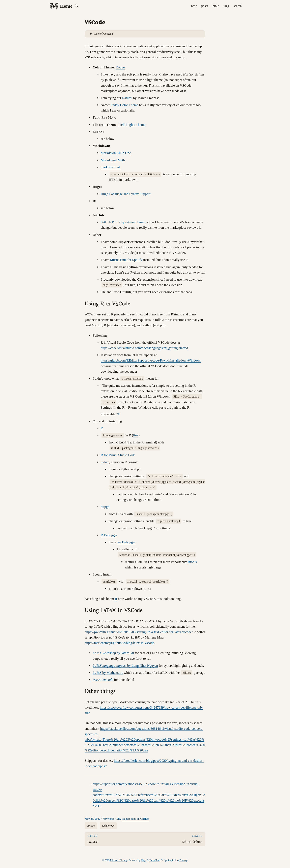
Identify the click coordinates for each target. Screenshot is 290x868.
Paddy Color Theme (125, 105)
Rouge (120, 67)
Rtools (192, 562)
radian (105, 462)
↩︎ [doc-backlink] (99, 806)
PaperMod (154, 860)
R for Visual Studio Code (118, 455)
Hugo (144, 860)
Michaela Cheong (119, 860)
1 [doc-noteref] (119, 413)
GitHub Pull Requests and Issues (123, 222)
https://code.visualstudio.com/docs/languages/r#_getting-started (144, 348)
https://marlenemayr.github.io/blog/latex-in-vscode (119, 643)
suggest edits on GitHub (135, 819)
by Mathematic (108, 673)
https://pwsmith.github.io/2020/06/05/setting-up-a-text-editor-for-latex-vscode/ (139, 632)
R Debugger (109, 535)
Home (61, 6)
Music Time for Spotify (126, 260)
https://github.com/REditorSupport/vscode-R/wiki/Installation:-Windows (151, 360)
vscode (91, 826)
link (136, 435)
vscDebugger (126, 542)
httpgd (105, 507)
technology (108, 826)
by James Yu (113, 653)
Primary (183, 860)
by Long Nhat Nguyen (125, 666)
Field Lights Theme (132, 125)
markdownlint (110, 167)
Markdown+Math (113, 160)
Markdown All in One (116, 153)
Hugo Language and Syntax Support (126, 194)
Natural (127, 98)
